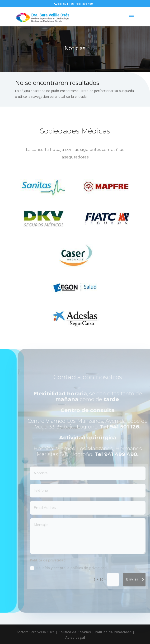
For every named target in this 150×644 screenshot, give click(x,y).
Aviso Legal (75, 637)
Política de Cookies (75, 632)
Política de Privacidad (113, 632)
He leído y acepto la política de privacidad (73, 568)
